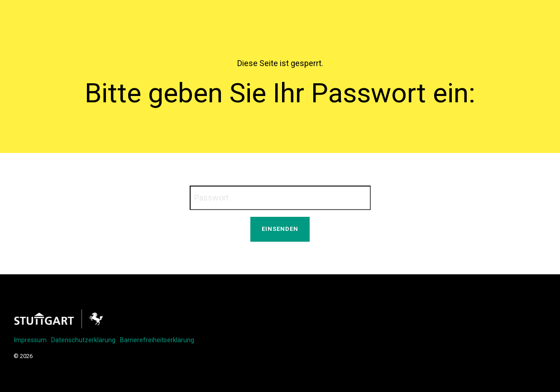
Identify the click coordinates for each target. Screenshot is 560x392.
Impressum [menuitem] (30, 340)
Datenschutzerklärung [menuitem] (83, 340)
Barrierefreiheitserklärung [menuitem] (157, 340)
